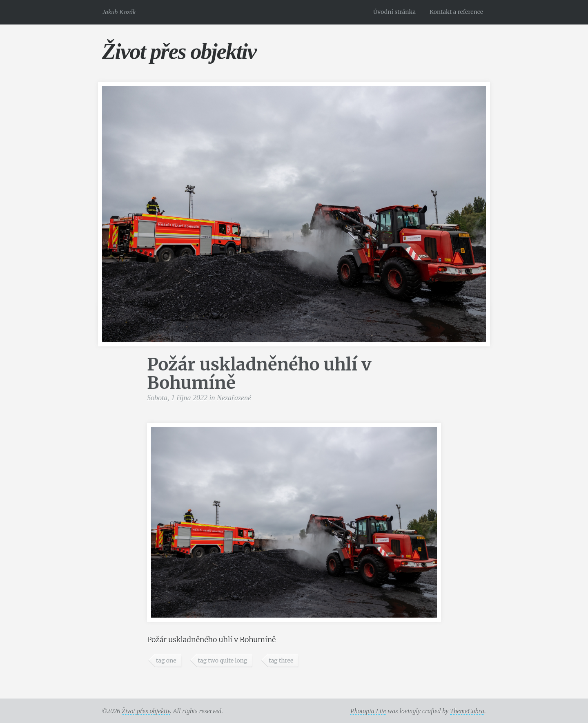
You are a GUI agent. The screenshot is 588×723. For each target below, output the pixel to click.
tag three (281, 661)
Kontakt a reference (456, 12)
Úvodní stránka (394, 12)
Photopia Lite (368, 711)
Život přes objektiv (179, 51)
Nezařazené (234, 398)
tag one (166, 661)
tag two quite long (222, 661)
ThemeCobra (467, 711)
